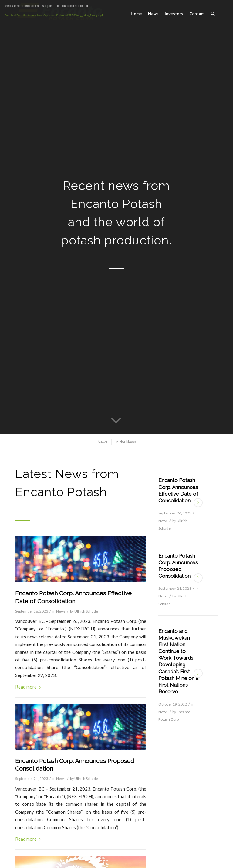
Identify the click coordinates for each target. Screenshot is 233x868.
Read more (29, 687)
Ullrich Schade (86, 611)
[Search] (213, 14)
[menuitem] (136, 14)
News (61, 611)
